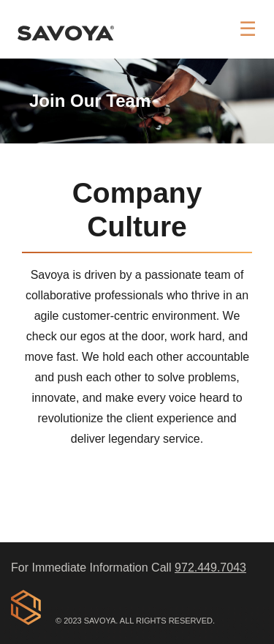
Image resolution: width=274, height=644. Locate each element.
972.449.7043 (210, 568)
